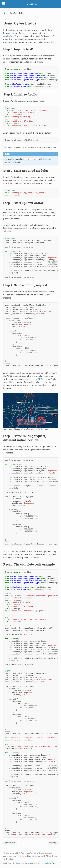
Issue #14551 (49, 42)
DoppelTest (32, 4)
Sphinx (16, 863)
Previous (10, 843)
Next (53, 843)
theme (29, 863)
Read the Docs (50, 863)
